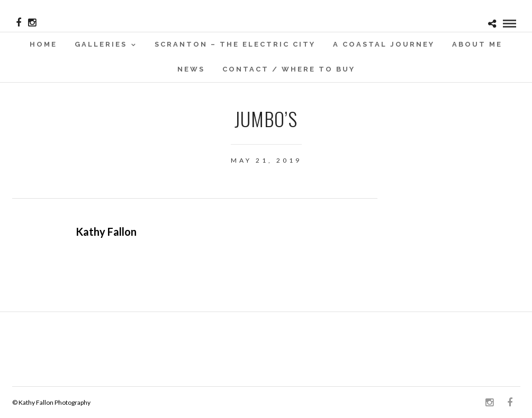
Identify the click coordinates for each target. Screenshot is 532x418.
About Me (477, 44)
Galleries (101, 44)
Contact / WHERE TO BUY (289, 69)
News (191, 69)
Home (43, 44)
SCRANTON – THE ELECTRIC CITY (235, 44)
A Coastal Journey (384, 44)
